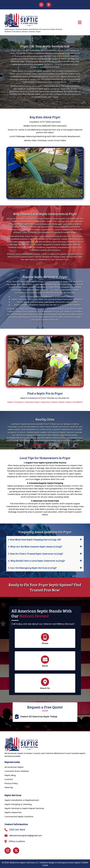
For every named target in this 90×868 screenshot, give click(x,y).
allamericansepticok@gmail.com (26, 836)
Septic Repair (58, 402)
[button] (45, 540)
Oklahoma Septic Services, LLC (24, 863)
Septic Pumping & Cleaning (20, 402)
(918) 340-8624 (17, 830)
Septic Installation (74, 402)
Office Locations (17, 841)
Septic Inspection (42, 402)
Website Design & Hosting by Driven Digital (60, 863)
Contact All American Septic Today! (39, 716)
